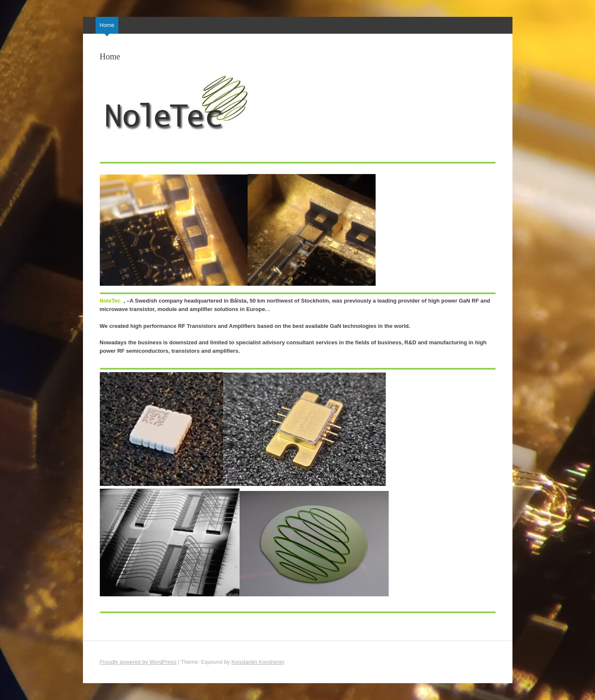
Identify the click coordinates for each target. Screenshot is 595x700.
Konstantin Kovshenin (258, 662)
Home (107, 25)
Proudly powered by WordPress (138, 662)
